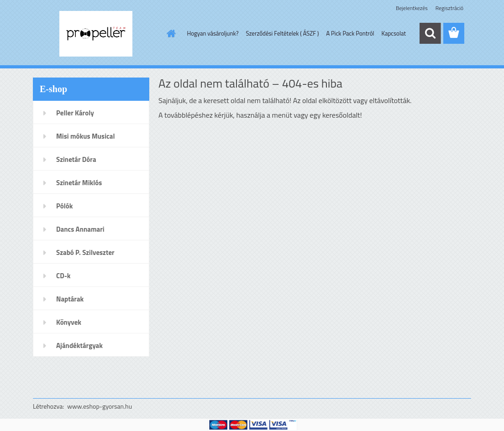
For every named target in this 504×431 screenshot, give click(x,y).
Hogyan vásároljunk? (213, 33)
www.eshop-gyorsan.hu (100, 406)
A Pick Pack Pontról (350, 33)
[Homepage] (170, 33)
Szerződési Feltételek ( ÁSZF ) (282, 33)
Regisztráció (449, 8)
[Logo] (96, 34)
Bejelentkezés (412, 8)
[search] (430, 33)
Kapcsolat (394, 33)
